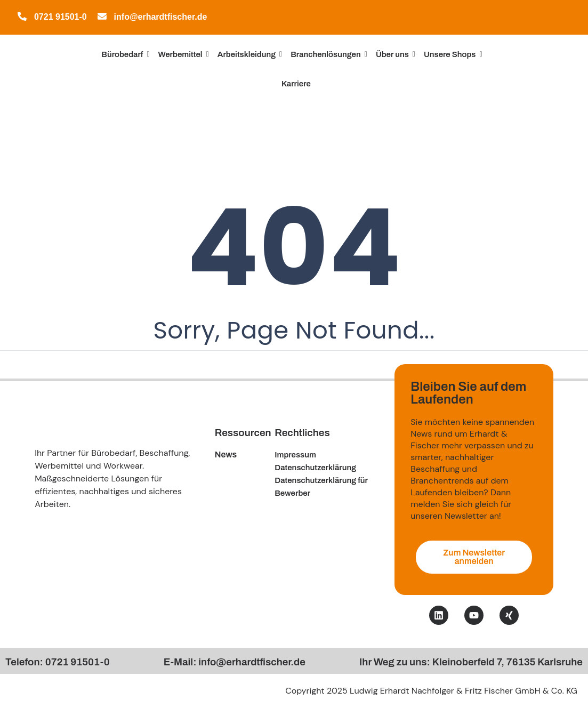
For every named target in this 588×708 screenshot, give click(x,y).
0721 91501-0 (61, 17)
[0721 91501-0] (22, 18)
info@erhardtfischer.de (161, 17)
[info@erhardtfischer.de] (102, 18)
